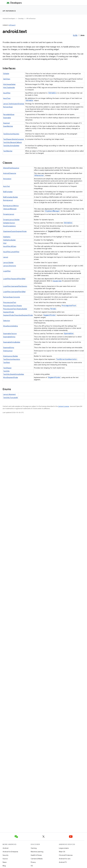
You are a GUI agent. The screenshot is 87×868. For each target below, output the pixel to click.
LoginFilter (7, 271)
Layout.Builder (8, 263)
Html (5, 243)
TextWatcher (8, 151)
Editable (6, 74)
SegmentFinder (9, 312)
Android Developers (9, 19)
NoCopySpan (8, 107)
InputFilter (7, 93)
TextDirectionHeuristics (12, 359)
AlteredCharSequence (11, 168)
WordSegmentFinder (11, 377)
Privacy (33, 862)
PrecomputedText (10, 302)
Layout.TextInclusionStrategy (14, 104)
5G (32, 866)
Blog (4, 866)
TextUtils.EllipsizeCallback (12, 142)
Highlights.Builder (9, 240)
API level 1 (12, 25)
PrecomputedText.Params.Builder (15, 309)
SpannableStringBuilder (12, 342)
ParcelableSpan (9, 114)
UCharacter (39, 175)
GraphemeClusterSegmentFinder (15, 231)
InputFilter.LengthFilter (11, 252)
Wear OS (62, 852)
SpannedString (9, 348)
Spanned (6, 123)
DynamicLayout (9, 214)
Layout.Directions (10, 266)
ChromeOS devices (66, 855)
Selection (7, 321)
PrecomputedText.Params (12, 306)
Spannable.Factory (10, 334)
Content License (64, 406)
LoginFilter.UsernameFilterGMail (14, 292)
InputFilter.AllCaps (10, 246)
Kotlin (75, 35)
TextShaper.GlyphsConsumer (14, 139)
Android (5, 848)
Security (5, 855)
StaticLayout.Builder (11, 356)
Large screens (64, 848)
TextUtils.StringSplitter (11, 146)
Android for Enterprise (10, 852)
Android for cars (65, 859)
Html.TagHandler (9, 88)
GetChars (7, 79)
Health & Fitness (36, 855)
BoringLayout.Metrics (11, 206)
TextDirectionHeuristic (11, 134)
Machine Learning (37, 852)
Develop (21, 19)
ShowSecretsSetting (10, 326)
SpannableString (9, 337)
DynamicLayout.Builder (11, 220)
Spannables (69, 334)
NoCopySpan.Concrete (12, 297)
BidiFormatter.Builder (11, 197)
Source (5, 859)
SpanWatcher (8, 126)
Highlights (7, 237)
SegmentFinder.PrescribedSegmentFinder (18, 315)
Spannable (7, 118)
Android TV (63, 862)
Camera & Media (37, 859)
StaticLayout (8, 351)
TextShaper (7, 368)
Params (53, 309)
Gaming (34, 848)
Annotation (7, 179)
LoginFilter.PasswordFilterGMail (14, 279)
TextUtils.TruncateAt (10, 398)
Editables (68, 223)
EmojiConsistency (10, 226)
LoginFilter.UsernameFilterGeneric (15, 286)
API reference (9, 11)
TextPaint (7, 363)
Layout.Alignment (9, 394)
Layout (6, 257)
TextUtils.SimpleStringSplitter (14, 374)
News (5, 862)
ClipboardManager (10, 209)
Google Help (57, 281)
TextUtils (6, 371)
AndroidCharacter (10, 173)
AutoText (7, 186)
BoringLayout (8, 200)
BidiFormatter (8, 192)
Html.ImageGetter (9, 84)
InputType (7, 98)
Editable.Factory (9, 223)
